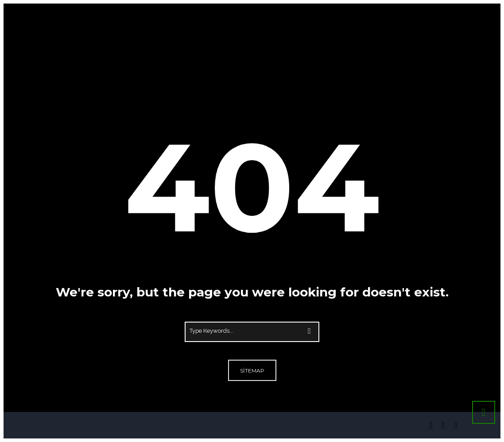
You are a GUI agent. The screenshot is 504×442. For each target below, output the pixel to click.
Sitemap (252, 371)
